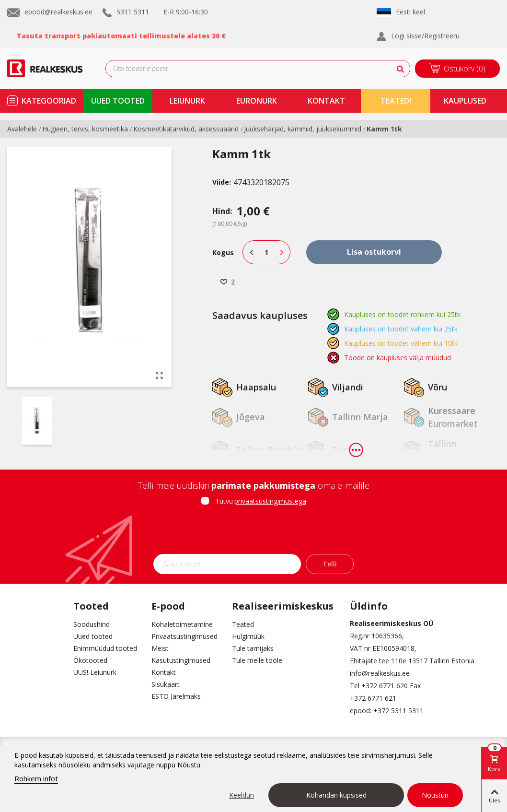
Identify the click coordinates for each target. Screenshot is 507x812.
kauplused (465, 101)
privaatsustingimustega (270, 501)
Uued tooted (93, 636)
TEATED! (396, 101)
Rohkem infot (36, 778)
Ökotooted (90, 660)
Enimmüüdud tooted (105, 648)
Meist (160, 648)
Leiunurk (187, 101)
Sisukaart (166, 684)
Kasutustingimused (181, 660)
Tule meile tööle (257, 660)
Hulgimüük (248, 636)
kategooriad (49, 101)
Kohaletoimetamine (182, 624)
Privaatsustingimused (184, 636)
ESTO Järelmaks (176, 696)
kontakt (326, 101)
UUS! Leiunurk (95, 672)
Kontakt (164, 672)
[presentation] (253, 533)
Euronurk (257, 101)
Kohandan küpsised (336, 795)
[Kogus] (266, 252)
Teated (243, 624)
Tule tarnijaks (253, 648)
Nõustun (435, 795)
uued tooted (118, 101)
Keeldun (242, 795)
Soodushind (92, 624)
